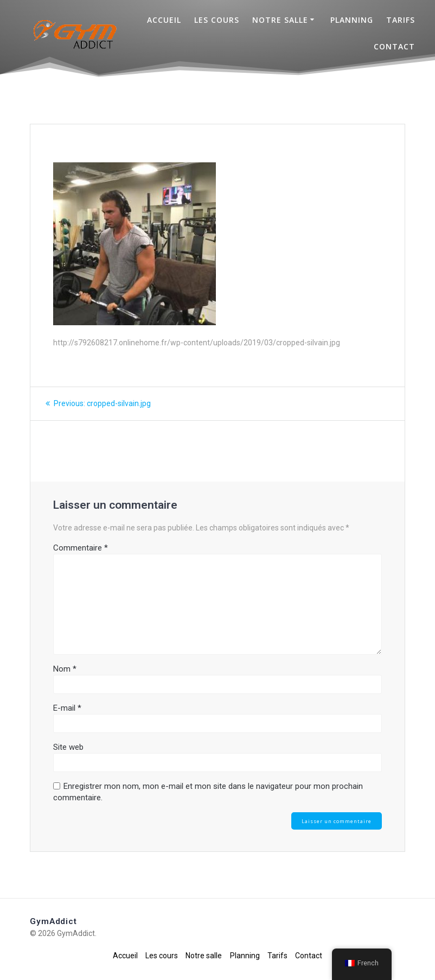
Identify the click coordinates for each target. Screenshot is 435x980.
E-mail (67, 708)
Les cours (217, 20)
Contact (394, 46)
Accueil (164, 20)
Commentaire (81, 548)
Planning (352, 20)
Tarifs (401, 20)
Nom (65, 669)
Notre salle (280, 20)
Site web (68, 747)
